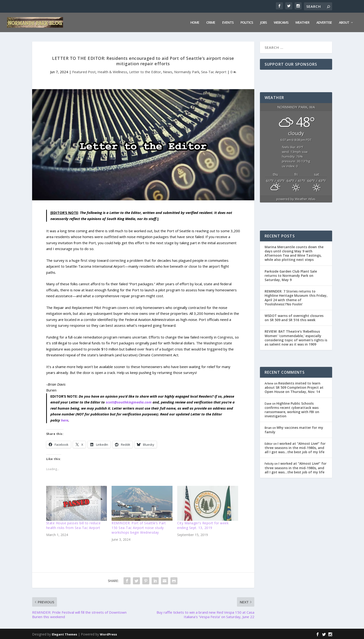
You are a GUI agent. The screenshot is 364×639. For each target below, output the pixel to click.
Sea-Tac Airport (214, 71)
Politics (247, 22)
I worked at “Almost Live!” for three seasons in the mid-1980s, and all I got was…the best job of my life (295, 447)
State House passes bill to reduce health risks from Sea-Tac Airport (73, 525)
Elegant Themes (64, 634)
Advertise (324, 22)
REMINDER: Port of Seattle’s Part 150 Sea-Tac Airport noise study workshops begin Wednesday (139, 527)
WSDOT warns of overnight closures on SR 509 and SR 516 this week (294, 317)
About (344, 22)
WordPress (108, 634)
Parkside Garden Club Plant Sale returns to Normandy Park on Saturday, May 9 (291, 275)
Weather (302, 22)
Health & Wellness (112, 71)
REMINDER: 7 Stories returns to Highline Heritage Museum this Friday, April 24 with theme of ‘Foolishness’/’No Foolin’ (296, 297)
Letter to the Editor (145, 71)
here (65, 419)
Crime (211, 22)
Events (228, 22)
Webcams (281, 22)
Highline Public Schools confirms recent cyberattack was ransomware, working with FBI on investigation (292, 409)
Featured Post (84, 71)
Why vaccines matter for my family (294, 429)
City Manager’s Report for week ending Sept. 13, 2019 (203, 525)
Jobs (263, 22)
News (168, 71)
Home (195, 22)
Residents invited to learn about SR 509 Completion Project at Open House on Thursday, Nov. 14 (294, 387)
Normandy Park (187, 71)
